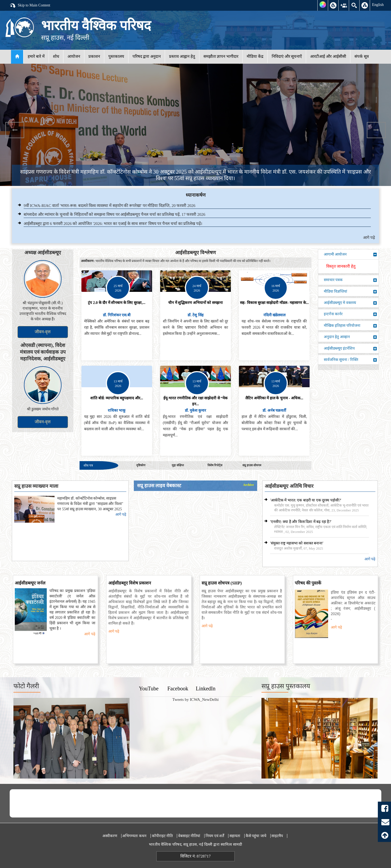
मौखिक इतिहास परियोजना (351, 326)
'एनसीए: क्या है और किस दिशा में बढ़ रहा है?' (301, 522)
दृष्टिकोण (141, 465)
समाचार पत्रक (351, 280)
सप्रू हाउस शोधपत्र (252, 465)
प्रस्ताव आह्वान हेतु (182, 56)
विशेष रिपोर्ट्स (215, 465)
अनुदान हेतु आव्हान (351, 337)
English (378, 5)
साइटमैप (277, 836)
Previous (15, 130)
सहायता (235, 836)
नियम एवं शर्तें (215, 836)
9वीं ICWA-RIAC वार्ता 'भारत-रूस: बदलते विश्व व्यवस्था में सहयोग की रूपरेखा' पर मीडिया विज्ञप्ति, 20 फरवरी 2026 (110, 206)
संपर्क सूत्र (362, 56)
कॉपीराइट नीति (162, 836)
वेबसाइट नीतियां (189, 836)
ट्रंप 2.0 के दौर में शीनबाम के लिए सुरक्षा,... (117, 303)
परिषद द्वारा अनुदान (147, 56)
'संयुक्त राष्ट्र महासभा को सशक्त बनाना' (297, 543)
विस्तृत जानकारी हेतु (341, 266)
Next (376, 130)
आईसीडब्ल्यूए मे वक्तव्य (351, 303)
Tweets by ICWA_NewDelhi (195, 700)
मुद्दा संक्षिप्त (178, 465)
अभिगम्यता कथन (134, 836)
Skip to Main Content (30, 6)
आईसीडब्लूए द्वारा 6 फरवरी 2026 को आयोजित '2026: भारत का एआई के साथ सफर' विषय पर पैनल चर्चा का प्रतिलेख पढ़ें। (113, 224)
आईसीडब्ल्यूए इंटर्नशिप (351, 349)
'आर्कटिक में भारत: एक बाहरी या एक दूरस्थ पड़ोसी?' (306, 500)
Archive (248, 485)
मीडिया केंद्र (255, 56)
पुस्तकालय (116, 56)
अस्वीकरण (110, 836)
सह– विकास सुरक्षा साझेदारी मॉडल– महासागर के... (275, 303)
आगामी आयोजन (351, 254)
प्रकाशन (94, 56)
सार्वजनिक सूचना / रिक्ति (351, 360)
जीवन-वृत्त (43, 332)
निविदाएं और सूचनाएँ (287, 56)
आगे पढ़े (369, 238)
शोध (56, 56)
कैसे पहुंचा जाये (256, 836)
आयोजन (74, 56)
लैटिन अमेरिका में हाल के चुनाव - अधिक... (274, 398)
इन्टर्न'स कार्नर (351, 314)
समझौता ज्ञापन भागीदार (221, 56)
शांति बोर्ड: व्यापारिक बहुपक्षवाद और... (117, 398)
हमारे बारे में (36, 56)
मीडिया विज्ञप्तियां (351, 292)
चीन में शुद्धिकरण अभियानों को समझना (195, 303)
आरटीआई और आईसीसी (328, 56)
